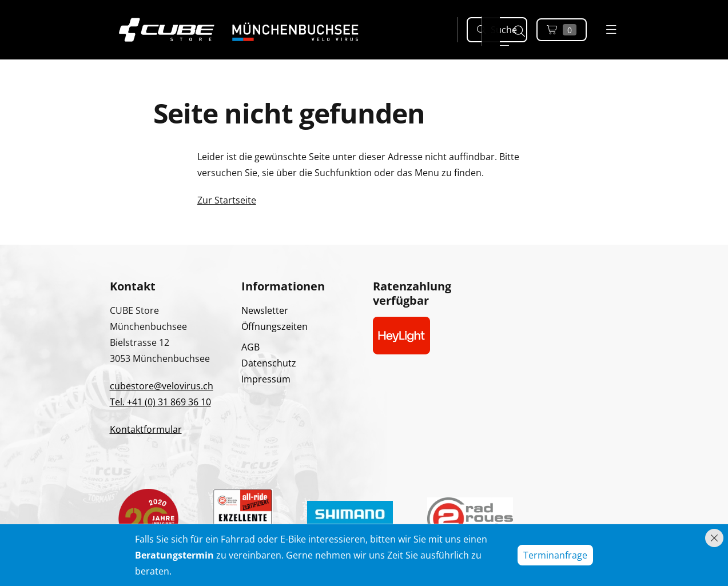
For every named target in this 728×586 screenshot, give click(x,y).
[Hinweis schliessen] (714, 538)
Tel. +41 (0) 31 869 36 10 (160, 402)
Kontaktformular (146, 429)
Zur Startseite (227, 200)
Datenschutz (269, 363)
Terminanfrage (555, 555)
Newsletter (265, 310)
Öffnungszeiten (275, 326)
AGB (250, 347)
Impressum (266, 379)
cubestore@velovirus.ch (162, 386)
